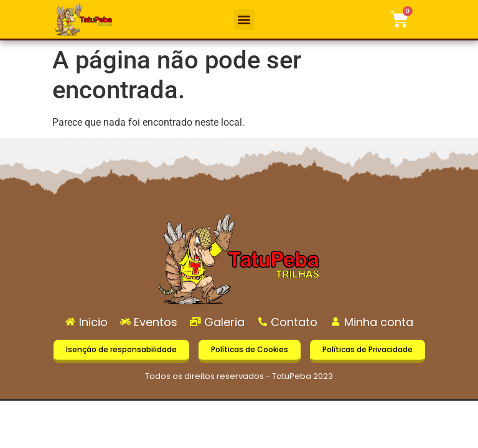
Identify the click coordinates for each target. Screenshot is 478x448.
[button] (244, 20)
